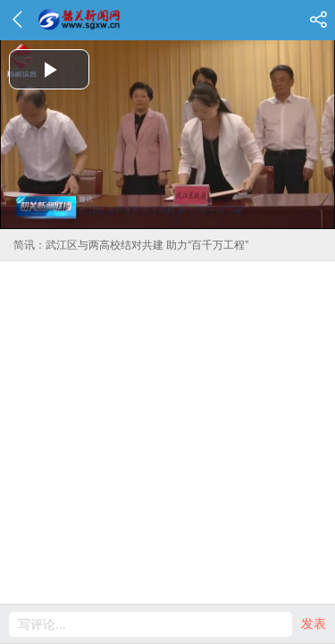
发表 (314, 623)
